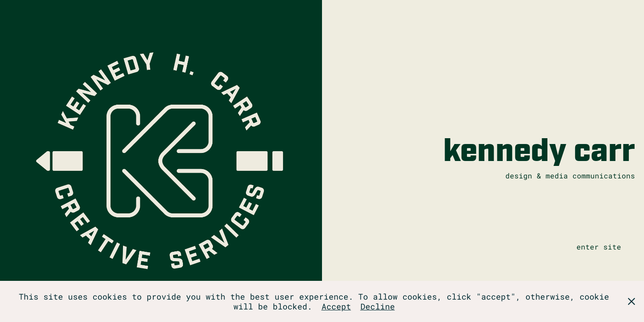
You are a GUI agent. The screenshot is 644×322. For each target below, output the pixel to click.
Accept (336, 306)
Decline (378, 306)
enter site (599, 247)
